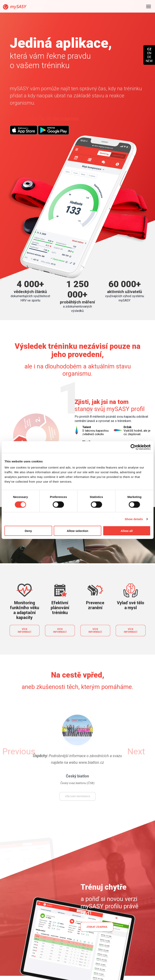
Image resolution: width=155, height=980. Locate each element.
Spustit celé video (78, 413)
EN (149, 53)
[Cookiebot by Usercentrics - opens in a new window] (133, 447)
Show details (134, 519)
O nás (108, 974)
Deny (28, 531)
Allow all (127, 531)
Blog (60, 974)
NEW (149, 61)
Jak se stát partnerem (120, 962)
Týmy (61, 968)
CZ (149, 49)
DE (149, 57)
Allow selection (77, 531)
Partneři (110, 968)
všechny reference (78, 642)
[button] (37, 611)
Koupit (61, 962)
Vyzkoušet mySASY (107, 335)
